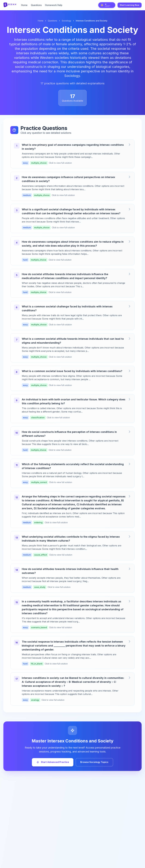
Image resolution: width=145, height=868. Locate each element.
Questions (36, 5)
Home (24, 5)
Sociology (66, 21)
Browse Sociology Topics (95, 764)
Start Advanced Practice (53, 764)
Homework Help (54, 5)
